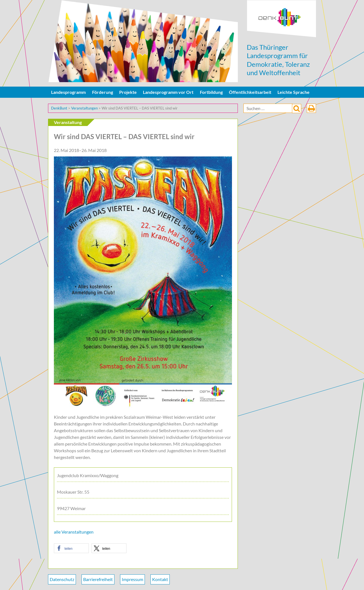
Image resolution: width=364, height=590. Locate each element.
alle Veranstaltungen (74, 532)
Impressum (132, 579)
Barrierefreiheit (98, 579)
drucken (311, 108)
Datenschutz (62, 579)
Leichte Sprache (294, 92)
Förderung (103, 92)
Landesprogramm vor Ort (168, 92)
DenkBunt (282, 19)
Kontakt (160, 579)
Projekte (128, 92)
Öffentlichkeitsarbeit (250, 92)
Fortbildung (211, 92)
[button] (71, 548)
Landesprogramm (68, 92)
